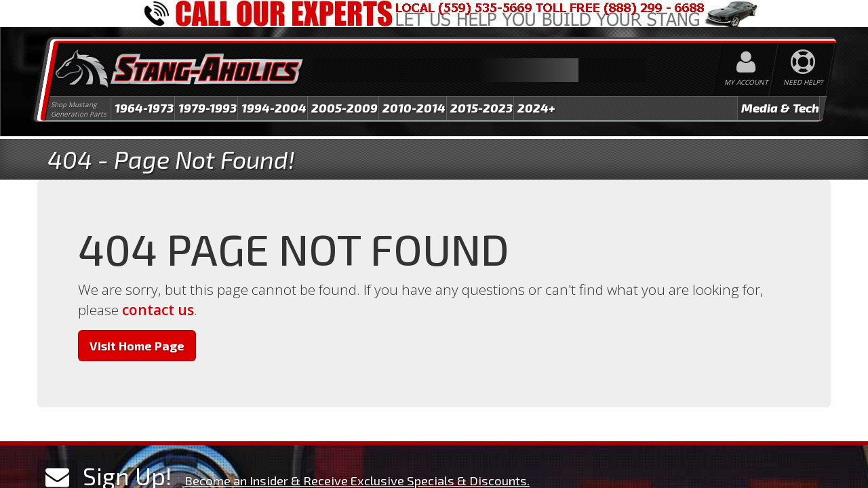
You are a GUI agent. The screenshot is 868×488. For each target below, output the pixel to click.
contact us (158, 310)
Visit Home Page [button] (137, 346)
